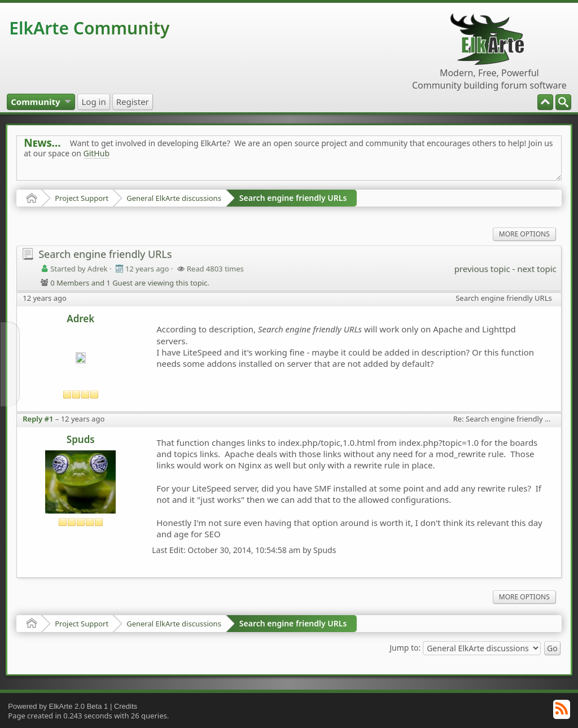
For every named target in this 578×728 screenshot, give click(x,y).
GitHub (97, 153)
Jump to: (405, 647)
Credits (126, 706)
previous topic (482, 269)
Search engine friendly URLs (293, 198)
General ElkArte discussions (174, 198)
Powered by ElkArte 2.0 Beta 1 (58, 706)
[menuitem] (563, 102)
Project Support (82, 198)
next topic (537, 269)
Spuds (81, 439)
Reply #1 (38, 419)
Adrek (80, 319)
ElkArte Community (89, 28)
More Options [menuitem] (524, 234)
